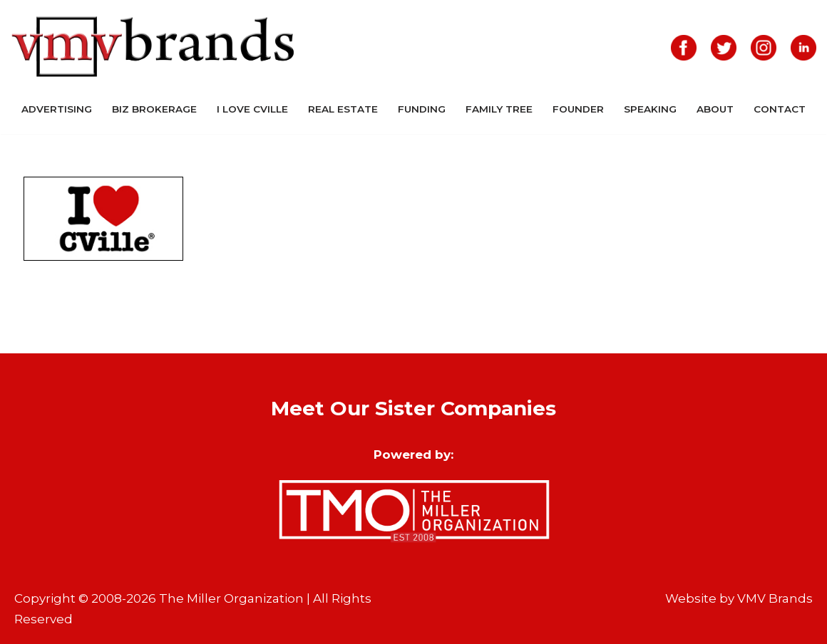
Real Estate (343, 109)
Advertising (57, 109)
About (715, 109)
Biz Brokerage (154, 109)
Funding (422, 109)
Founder (578, 109)
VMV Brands (775, 598)
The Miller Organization (231, 598)
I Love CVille (252, 109)
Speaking (650, 109)
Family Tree (499, 109)
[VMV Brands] (153, 47)
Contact (780, 109)
